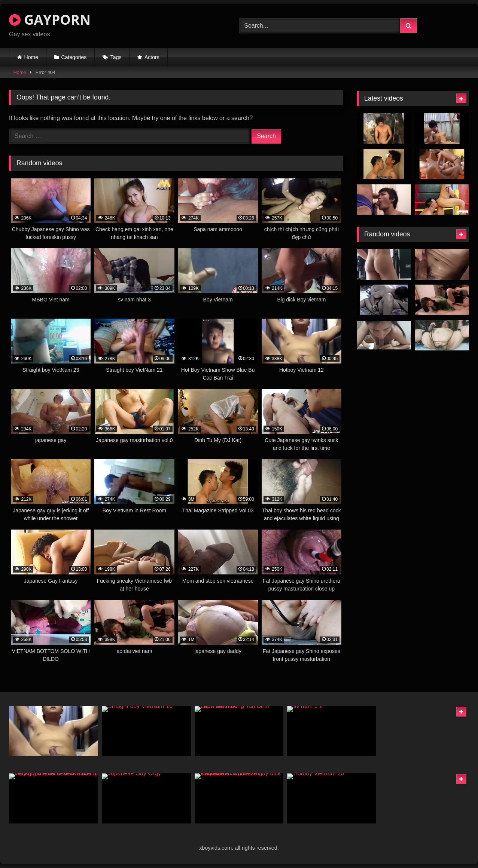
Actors (152, 57)
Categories (74, 57)
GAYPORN (50, 20)
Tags (116, 57)
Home (31, 57)
